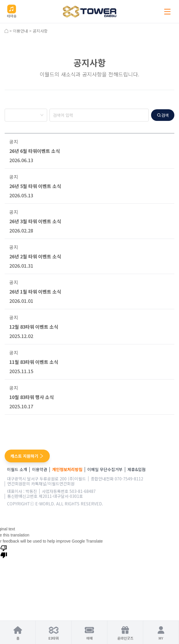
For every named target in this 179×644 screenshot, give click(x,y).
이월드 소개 (17, 470)
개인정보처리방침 (67, 470)
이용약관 (40, 470)
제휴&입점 (137, 470)
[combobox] (26, 115)
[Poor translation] (4, 552)
